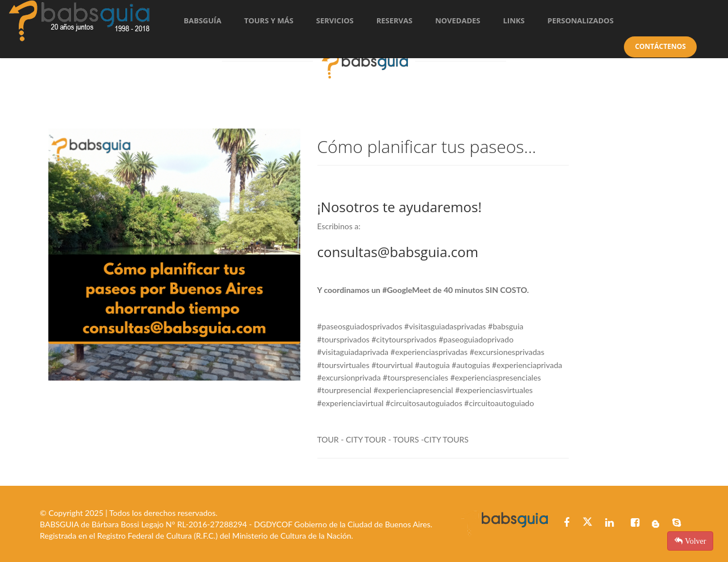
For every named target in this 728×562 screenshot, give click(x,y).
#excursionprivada (349, 377)
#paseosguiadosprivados (360, 326)
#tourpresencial (345, 390)
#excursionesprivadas (507, 352)
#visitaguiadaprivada (353, 352)
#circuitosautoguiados (424, 403)
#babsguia (506, 326)
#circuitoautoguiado (499, 403)
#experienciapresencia (413, 390)
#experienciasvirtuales (494, 390)
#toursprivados (344, 339)
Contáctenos (660, 46)
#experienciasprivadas (429, 352)
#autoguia (432, 365)
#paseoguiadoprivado (476, 339)
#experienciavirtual (351, 403)
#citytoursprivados (404, 339)
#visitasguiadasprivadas (445, 326)
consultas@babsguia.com (398, 252)
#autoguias (471, 365)
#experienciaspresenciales (496, 377)
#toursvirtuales (344, 365)
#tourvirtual (392, 365)
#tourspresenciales (415, 377)
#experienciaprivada (527, 365)
